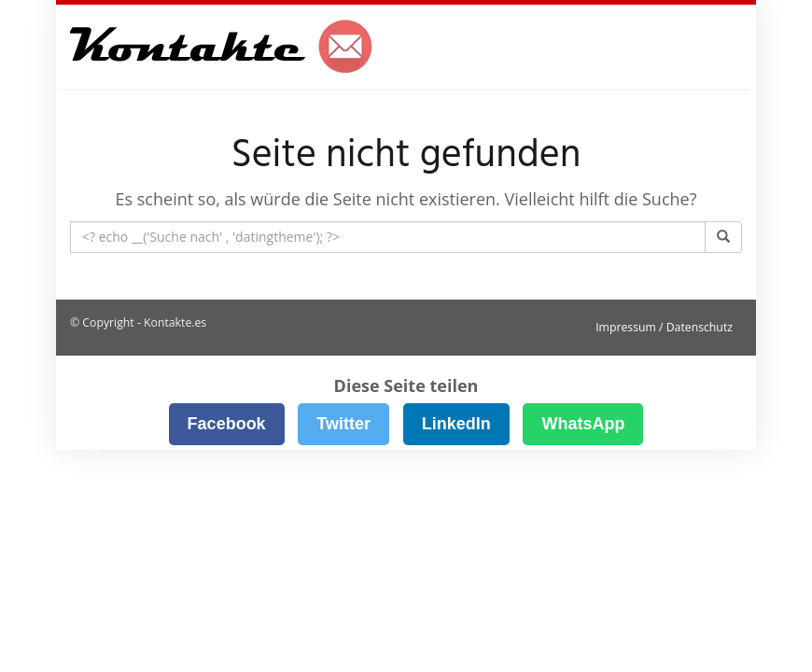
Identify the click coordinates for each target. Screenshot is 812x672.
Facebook (227, 424)
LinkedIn (456, 424)
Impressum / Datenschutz (664, 327)
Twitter (343, 424)
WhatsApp (583, 424)
